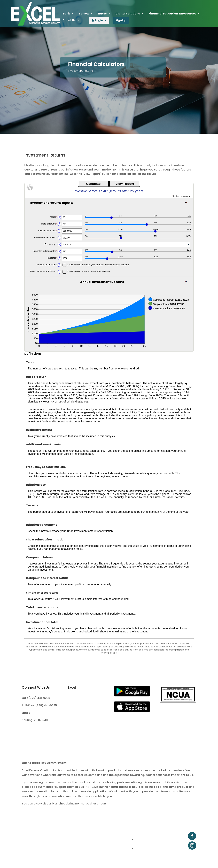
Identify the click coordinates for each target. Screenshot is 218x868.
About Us (71, 20)
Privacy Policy (77, 720)
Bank (68, 14)
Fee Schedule (77, 713)
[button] (109, 205)
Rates (104, 14)
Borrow (86, 14)
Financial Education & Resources (174, 14)
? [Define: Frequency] (59, 245)
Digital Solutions (130, 14)
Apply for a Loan (79, 705)
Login (101, 20)
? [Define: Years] (59, 217)
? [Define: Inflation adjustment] (59, 265)
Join (71, 698)
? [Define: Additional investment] (59, 238)
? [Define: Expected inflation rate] (59, 251)
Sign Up (121, 20)
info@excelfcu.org (43, 713)
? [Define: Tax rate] (59, 258)
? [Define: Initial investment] (59, 231)
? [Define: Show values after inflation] (59, 272)
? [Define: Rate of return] (59, 224)
